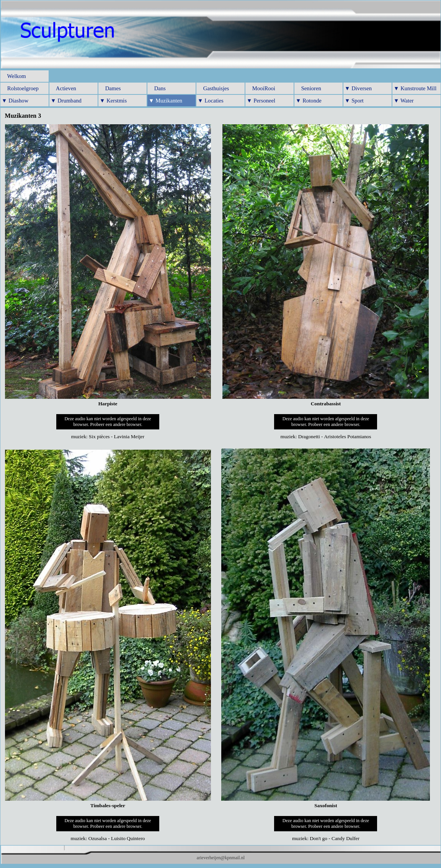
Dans (157, 88)
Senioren (308, 88)
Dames (110, 88)
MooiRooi (261, 88)
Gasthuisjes (213, 88)
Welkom (14, 76)
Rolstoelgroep (20, 88)
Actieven (63, 88)
